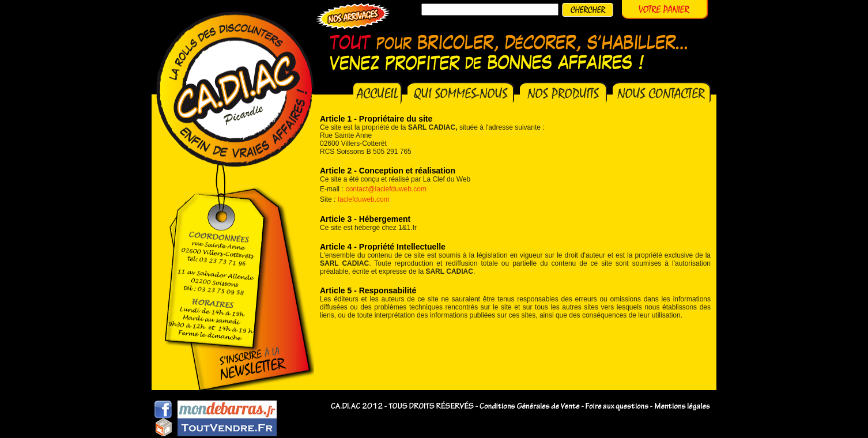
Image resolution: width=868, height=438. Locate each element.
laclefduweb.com (363, 199)
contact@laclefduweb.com (386, 189)
